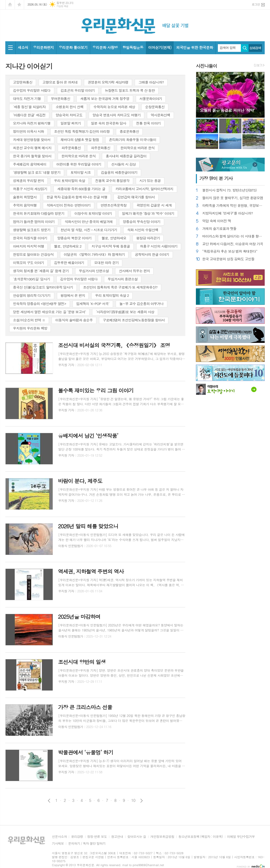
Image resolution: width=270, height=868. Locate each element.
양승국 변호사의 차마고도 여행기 (116, 115)
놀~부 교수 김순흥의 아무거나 (141, 304)
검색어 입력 (228, 48)
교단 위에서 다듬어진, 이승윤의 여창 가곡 (233, 244)
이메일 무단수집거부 (241, 837)
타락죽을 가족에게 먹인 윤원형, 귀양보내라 (233, 206)
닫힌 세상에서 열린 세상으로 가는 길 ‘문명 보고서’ (49, 312)
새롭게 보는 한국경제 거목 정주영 (105, 99)
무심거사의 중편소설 (123, 279)
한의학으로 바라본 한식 (138, 148)
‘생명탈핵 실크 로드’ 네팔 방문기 (37, 172)
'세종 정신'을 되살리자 (29, 107)
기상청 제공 (62, 6)
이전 (49, 801)
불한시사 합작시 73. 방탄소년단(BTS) (229, 190)
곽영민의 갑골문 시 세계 (154, 205)
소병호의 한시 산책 (69, 107)
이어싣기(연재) (160, 47)
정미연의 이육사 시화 (28, 131)
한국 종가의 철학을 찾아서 (32, 156)
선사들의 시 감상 (123, 164)
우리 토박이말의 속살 (69, 181)
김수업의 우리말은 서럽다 (32, 90)
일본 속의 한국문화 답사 (108, 123)
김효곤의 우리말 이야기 (78, 90)
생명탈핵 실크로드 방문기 (32, 230)
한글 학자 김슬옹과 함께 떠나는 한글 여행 (77, 197)
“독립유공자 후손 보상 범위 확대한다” (230, 251)
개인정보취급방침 (162, 837)
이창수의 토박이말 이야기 (93, 213)
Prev (203, 94)
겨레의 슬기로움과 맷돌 (219, 229)
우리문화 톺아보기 (73, 47)
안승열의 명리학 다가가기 (32, 295)
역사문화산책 (160, 115)
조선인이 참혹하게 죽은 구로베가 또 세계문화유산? (120, 287)
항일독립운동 (133, 47)
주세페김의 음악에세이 (30, 164)
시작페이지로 (10, 5)
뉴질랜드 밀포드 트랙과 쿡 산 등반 (130, 90)
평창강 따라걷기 (148, 238)
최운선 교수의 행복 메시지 (32, 148)
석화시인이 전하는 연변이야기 (69, 205)
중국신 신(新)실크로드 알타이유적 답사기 (43, 287)
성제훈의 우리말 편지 (28, 181)
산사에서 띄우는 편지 (134, 271)
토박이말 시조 (81, 172)
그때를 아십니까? (151, 82)
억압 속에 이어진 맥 (217, 221)
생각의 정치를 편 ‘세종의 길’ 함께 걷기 (41, 271)
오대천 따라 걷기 (107, 263)
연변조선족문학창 (114, 205)
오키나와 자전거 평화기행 (32, 123)
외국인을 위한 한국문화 (194, 47)
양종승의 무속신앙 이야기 (142, 222)
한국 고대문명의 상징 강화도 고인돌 (228, 259)
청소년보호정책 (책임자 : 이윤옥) (201, 837)
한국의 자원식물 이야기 (30, 238)
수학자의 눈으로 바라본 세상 (114, 107)
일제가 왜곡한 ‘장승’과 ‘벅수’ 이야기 (148, 213)
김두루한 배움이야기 (69, 263)
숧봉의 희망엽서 (25, 197)
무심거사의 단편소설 (94, 271)
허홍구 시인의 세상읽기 (30, 189)
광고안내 (117, 837)
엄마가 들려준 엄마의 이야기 (34, 222)
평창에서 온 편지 (73, 295)
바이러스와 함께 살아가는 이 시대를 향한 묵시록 (233, 236)
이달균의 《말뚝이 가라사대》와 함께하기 (94, 254)
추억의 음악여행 (25, 205)
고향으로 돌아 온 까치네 (60, 82)
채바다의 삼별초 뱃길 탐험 (80, 140)
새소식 (23, 47)
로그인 (256, 4)
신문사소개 (59, 837)
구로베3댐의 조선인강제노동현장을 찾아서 (134, 320)
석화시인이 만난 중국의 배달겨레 (89, 222)
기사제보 (58, 844)
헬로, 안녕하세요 (114, 238)
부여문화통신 (60, 99)
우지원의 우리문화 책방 (30, 328)
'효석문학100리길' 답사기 (31, 279)
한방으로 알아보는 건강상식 (33, 254)
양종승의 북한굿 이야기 (74, 238)
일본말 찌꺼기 (71, 123)
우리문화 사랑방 (105, 47)
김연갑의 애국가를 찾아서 (136, 197)
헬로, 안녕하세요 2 (68, 246)
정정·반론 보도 (97, 837)
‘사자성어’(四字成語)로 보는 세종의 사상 (125, 312)
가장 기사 (216, 178)
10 (133, 800)
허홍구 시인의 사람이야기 (159, 246)
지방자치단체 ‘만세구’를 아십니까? (228, 213)
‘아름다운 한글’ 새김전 (29, 115)
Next (258, 94)
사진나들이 (206, 66)
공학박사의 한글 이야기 (152, 254)
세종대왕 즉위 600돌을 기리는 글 (81, 189)
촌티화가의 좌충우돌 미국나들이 (133, 140)
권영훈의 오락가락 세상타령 (108, 82)
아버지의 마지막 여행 (28, 246)
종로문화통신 (129, 131)
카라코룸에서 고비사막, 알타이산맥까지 (144, 189)
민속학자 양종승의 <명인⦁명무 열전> (40, 304)
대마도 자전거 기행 (27, 99)
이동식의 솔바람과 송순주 (74, 320)
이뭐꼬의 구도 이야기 (28, 263)
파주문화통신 (71, 148)
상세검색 (255, 48)
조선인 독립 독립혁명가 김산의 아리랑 (82, 131)
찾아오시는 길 (137, 837)
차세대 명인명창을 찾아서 (32, 140)
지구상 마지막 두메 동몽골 (111, 246)
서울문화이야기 (151, 99)
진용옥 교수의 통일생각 (112, 181)
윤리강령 (77, 837)
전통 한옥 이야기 (148, 123)
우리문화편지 (43, 47)
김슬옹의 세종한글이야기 (119, 172)
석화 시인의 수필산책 (143, 230)
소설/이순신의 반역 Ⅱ (29, 320)
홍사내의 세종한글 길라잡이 (126, 156)
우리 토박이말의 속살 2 (112, 295)
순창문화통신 (155, 107)
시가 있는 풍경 (150, 181)
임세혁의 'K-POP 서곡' (93, 304)
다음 (141, 801)
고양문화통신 (23, 82)
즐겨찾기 (19, 5)
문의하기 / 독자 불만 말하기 (87, 844)
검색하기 (245, 48)
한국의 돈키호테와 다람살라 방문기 (39, 213)
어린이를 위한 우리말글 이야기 (79, 164)
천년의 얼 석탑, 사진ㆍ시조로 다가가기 (89, 230)
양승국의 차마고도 (69, 115)
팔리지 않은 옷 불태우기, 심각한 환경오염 (233, 198)
